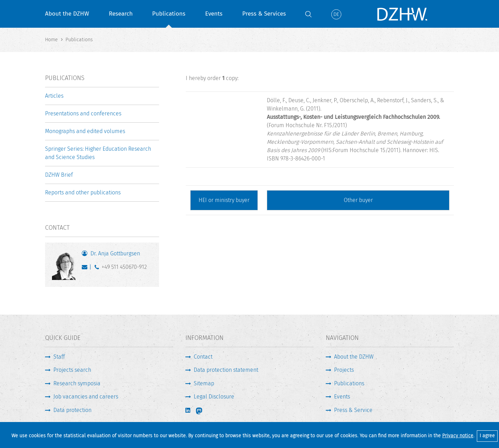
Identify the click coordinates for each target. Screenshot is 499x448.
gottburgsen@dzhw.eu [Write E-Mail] (86, 269)
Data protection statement (226, 370)
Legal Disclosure (214, 397)
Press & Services (264, 14)
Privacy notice (458, 436)
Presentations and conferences (83, 113)
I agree (487, 436)
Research (121, 14)
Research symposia (77, 383)
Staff (59, 357)
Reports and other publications (83, 192)
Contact (203, 357)
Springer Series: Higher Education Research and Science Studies (98, 153)
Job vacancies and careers (86, 397)
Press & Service (353, 410)
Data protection (72, 410)
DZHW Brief (59, 175)
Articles (54, 96)
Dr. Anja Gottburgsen (115, 253)
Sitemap (204, 383)
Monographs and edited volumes (85, 131)
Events (214, 14)
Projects (344, 370)
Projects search (72, 370)
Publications (169, 14)
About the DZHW (67, 14)
